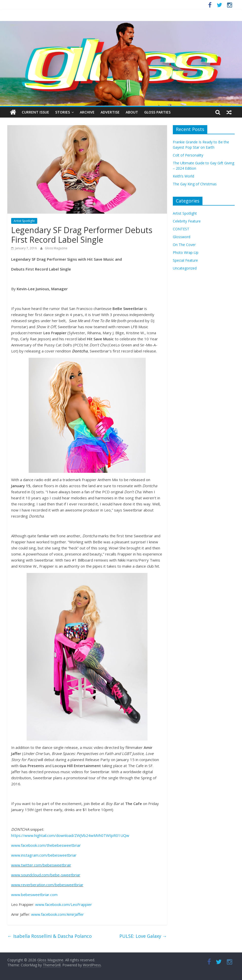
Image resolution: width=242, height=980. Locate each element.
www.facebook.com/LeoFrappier (64, 904)
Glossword (182, 237)
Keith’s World (183, 176)
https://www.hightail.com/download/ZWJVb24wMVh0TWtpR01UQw (70, 835)
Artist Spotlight (24, 221)
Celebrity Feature (187, 221)
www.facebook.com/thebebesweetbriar (46, 845)
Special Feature (185, 260)
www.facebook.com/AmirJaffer (58, 914)
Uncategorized (185, 268)
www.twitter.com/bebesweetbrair (41, 865)
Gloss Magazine (56, 248)
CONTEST (181, 229)
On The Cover (184, 245)
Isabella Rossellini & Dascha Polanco (50, 936)
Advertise (110, 112)
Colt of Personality (188, 155)
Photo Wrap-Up (186, 252)
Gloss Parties (157, 112)
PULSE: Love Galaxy (143, 936)
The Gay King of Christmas (195, 184)
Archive (87, 112)
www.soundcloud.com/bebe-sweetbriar (46, 875)
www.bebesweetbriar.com (34, 895)
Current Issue (35, 112)
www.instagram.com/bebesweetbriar (44, 855)
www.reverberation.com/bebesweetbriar (47, 885)
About (132, 112)
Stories (63, 112)
